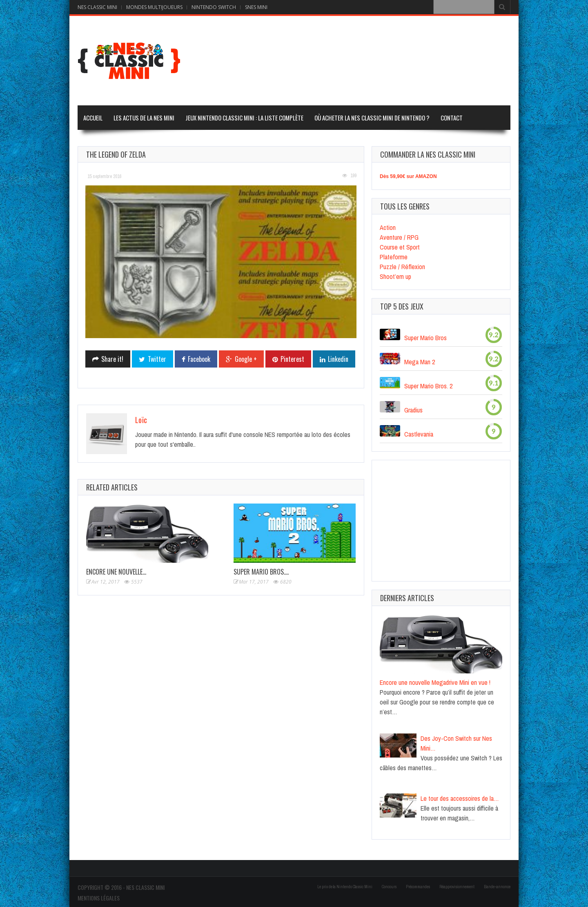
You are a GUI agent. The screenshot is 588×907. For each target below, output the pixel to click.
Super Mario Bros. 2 (428, 386)
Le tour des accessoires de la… (460, 798)
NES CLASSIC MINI (97, 7)
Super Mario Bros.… (261, 572)
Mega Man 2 (420, 362)
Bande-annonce (497, 887)
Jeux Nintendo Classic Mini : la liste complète (244, 118)
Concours (389, 887)
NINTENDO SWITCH (214, 7)
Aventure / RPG (399, 237)
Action (388, 227)
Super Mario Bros (425, 338)
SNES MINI (256, 7)
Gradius (413, 410)
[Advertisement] (362, 60)
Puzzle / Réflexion (402, 267)
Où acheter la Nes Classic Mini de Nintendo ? (372, 118)
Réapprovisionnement (457, 887)
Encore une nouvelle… (116, 572)
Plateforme (394, 257)
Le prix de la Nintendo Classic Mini (345, 887)
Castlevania (419, 434)
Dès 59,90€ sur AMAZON (408, 176)
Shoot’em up (395, 276)
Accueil (93, 118)
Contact (452, 118)
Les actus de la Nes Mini (144, 118)
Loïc (141, 420)
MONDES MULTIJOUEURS (154, 7)
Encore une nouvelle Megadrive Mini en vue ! (435, 682)
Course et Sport (400, 247)
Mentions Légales (99, 898)
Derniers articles (407, 598)
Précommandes (418, 887)
